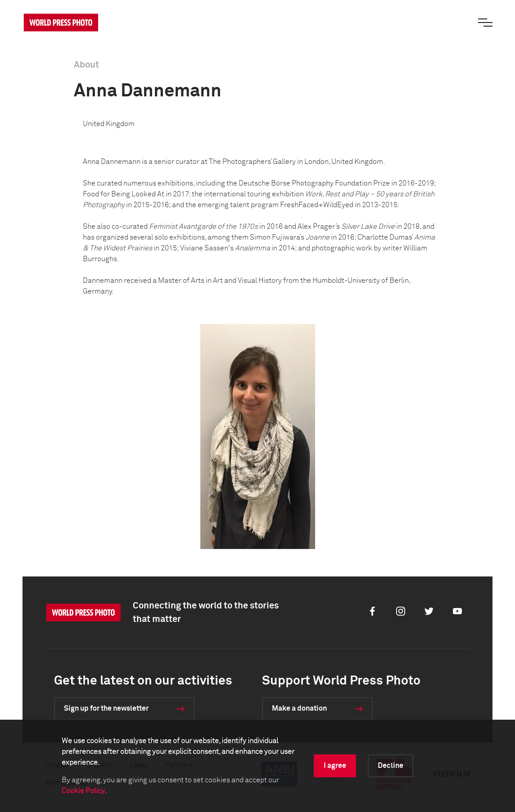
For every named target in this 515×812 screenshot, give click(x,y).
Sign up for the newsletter (106, 708)
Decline (391, 766)
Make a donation (299, 708)
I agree (335, 766)
